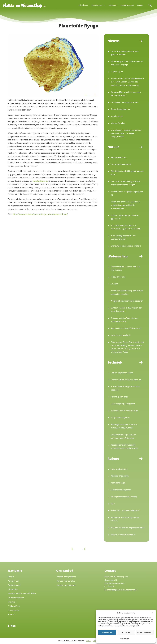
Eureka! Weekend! (127, 5)
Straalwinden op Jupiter (121, 490)
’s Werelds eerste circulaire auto (124, 411)
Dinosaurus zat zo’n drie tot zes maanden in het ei (124, 320)
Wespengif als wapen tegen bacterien (127, 301)
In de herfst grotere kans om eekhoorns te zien (123, 237)
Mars (113, 504)
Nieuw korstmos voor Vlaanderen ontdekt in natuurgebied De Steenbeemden (125, 205)
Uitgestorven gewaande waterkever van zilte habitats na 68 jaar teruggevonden (126, 133)
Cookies (96, 641)
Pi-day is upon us (118, 277)
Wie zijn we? (83, 5)
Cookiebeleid (125, 639)
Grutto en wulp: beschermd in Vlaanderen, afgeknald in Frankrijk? (126, 227)
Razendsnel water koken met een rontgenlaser (125, 268)
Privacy (88, 641)
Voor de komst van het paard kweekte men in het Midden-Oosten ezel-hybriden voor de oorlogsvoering (127, 82)
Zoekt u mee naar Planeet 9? (123, 535)
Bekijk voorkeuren (145, 632)
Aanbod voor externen (66, 585)
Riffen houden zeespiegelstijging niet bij (127, 193)
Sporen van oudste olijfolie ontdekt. (126, 328)
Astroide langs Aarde (120, 476)
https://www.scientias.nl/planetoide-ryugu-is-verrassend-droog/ (40, 214)
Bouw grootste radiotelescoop (124, 497)
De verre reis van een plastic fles (124, 102)
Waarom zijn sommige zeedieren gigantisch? (125, 217)
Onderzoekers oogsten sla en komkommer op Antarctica (123, 436)
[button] (152, 613)
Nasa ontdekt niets (119, 469)
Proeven (12, 602)
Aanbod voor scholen (66, 581)
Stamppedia (13, 610)
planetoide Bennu (40, 181)
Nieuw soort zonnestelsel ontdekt (126, 510)
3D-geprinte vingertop (120, 418)
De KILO (114, 284)
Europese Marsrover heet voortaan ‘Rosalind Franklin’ (126, 94)
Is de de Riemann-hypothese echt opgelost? (125, 388)
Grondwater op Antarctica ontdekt (126, 246)
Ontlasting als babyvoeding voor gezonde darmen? (125, 53)
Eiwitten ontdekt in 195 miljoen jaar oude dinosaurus (126, 309)
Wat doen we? (97, 5)
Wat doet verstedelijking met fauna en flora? (127, 173)
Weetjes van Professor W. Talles (22, 593)
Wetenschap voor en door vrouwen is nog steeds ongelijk (127, 63)
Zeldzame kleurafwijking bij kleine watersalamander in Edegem (125, 183)
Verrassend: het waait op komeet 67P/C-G (125, 519)
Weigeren (126, 632)
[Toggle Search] (150, 5)
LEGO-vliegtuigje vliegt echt (123, 404)
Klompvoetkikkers (118, 157)
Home (11, 577)
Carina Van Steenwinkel (121, 164)
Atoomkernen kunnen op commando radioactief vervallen (127, 292)
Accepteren (107, 632)
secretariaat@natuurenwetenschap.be (121, 590)
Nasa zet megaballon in (121, 335)
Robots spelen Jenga (119, 397)
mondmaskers (117, 116)
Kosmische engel (118, 483)
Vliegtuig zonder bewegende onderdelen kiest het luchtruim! (124, 447)
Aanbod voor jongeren (66, 577)
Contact (140, 5)
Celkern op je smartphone (122, 373)
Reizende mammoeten (121, 109)
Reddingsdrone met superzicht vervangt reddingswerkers (124, 426)
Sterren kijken (117, 72)
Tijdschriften (14, 606)
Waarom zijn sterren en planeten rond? (128, 528)
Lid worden (113, 5)
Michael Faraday (118, 123)
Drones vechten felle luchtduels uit (126, 380)
